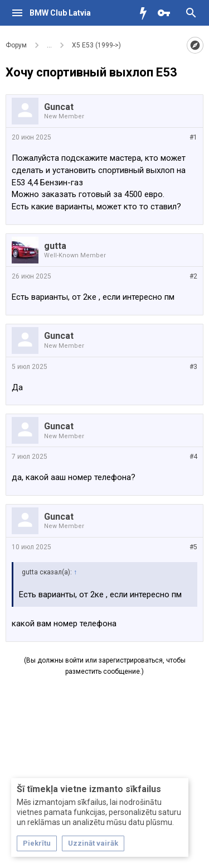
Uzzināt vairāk (93, 843)
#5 (193, 547)
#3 (193, 367)
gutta (55, 246)
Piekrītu (37, 843)
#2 (193, 276)
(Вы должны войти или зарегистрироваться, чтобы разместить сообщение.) (105, 666)
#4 (193, 457)
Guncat (59, 107)
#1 (193, 137)
